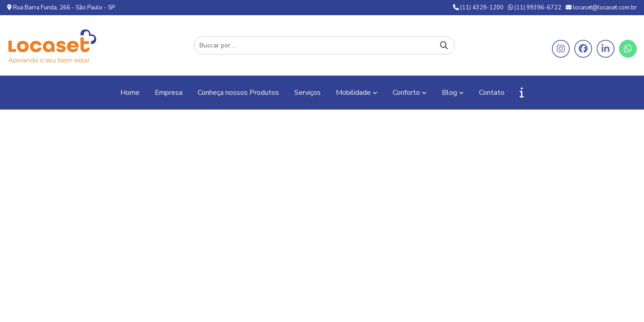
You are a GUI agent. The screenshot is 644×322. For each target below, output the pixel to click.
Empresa (169, 93)
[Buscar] (444, 45)
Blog (449, 93)
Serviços (307, 93)
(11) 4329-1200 (478, 8)
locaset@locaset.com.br (601, 8)
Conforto (406, 93)
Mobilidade (353, 93)
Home (130, 93)
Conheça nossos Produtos (238, 93)
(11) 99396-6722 (535, 8)
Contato (492, 93)
